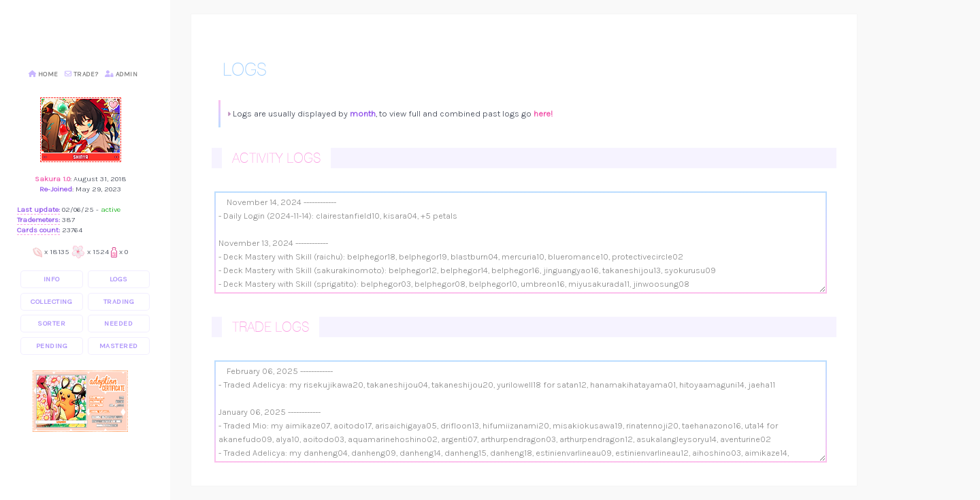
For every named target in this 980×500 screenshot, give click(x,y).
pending (52, 346)
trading (119, 301)
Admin (121, 74)
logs (119, 279)
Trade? (82, 74)
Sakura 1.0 (52, 179)
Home (44, 74)
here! (543, 113)
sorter (51, 323)
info (52, 279)
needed (118, 323)
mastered (119, 346)
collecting (51, 301)
